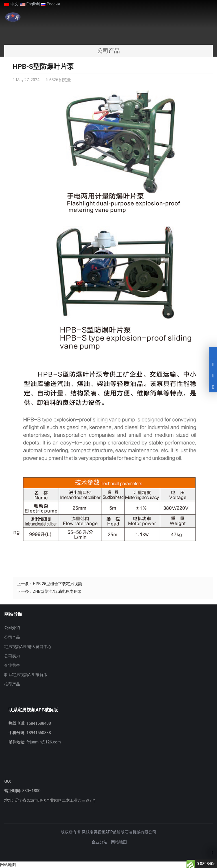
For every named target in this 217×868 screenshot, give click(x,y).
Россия (50, 4)
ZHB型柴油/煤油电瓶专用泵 (57, 591)
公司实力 (12, 656)
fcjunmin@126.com (43, 742)
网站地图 (119, 842)
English (30, 4)
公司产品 (12, 637)
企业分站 (99, 842)
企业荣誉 (12, 665)
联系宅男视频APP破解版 (26, 675)
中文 (11, 4)
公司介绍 (12, 628)
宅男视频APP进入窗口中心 (28, 647)
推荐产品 (12, 684)
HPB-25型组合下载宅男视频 (57, 584)
